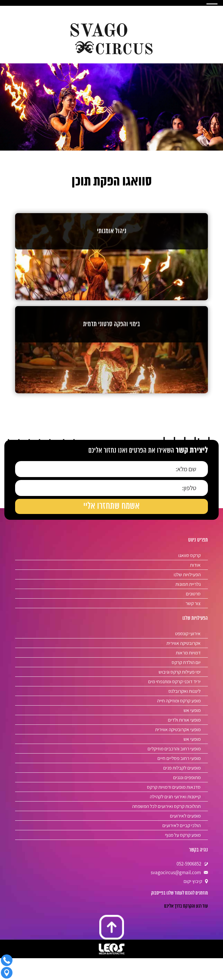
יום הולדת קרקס (186, 662)
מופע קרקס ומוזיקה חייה (179, 701)
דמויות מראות (188, 653)
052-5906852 (189, 864)
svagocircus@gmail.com (176, 872)
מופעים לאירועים (185, 816)
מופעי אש (192, 710)
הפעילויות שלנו (187, 574)
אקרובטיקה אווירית (184, 643)
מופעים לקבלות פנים (182, 768)
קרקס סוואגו (189, 555)
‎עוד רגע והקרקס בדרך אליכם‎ (186, 906)
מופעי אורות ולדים (184, 720)
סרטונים (193, 594)
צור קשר (193, 603)
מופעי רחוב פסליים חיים (179, 758)
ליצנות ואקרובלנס (185, 691)
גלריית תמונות (188, 584)
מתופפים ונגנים (187, 777)
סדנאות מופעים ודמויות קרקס (174, 787)
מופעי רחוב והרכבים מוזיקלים (174, 749)
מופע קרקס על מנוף (183, 835)
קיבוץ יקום (193, 881)
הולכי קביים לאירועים (181, 825)
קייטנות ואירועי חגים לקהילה (175, 797)
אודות (195, 565)
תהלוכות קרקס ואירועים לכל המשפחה (166, 806)
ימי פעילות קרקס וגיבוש (180, 672)
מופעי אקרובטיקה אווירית (178, 729)
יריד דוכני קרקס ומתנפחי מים (174, 681)
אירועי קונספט (188, 633)
